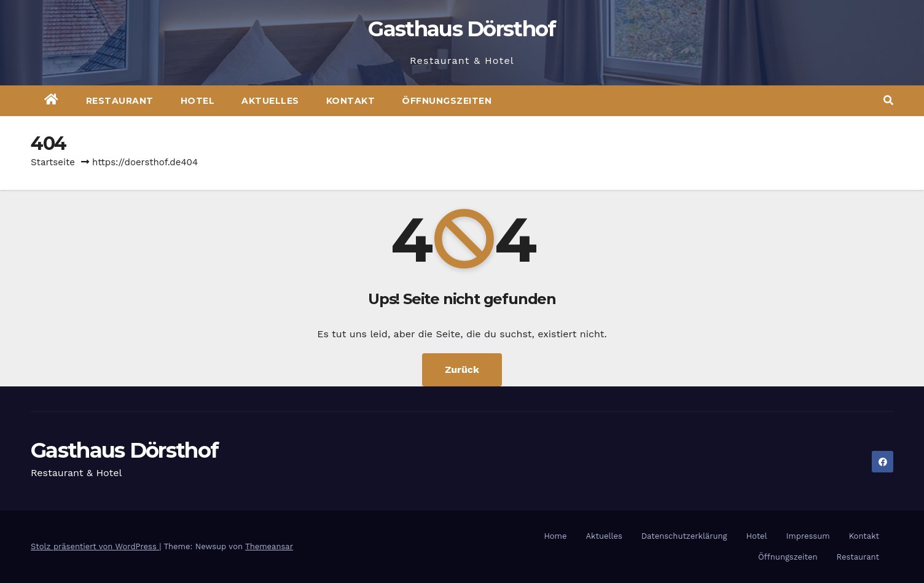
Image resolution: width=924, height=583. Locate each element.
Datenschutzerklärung (684, 536)
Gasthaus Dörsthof (462, 29)
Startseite (53, 162)
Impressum (808, 536)
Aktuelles (270, 101)
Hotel (198, 101)
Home (555, 536)
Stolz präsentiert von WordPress (95, 546)
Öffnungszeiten (447, 101)
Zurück (462, 370)
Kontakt (351, 101)
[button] (888, 100)
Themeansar (269, 546)
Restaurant (120, 101)
